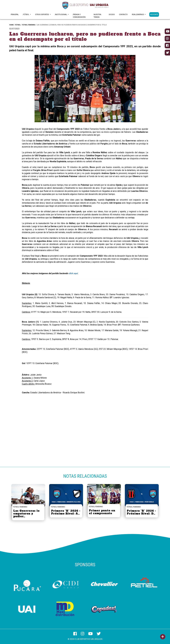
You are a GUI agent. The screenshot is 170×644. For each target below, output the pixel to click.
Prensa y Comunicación (79, 16)
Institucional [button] (61, 14)
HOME (11, 25)
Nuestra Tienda (97, 16)
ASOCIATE (154, 14)
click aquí (73, 273)
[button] (42, 89)
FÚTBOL (18, 25)
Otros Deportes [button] (42, 14)
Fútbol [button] (26, 14)
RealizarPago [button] (138, 14)
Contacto (123, 14)
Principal (15, 14)
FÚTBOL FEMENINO (29, 25)
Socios (112, 14)
